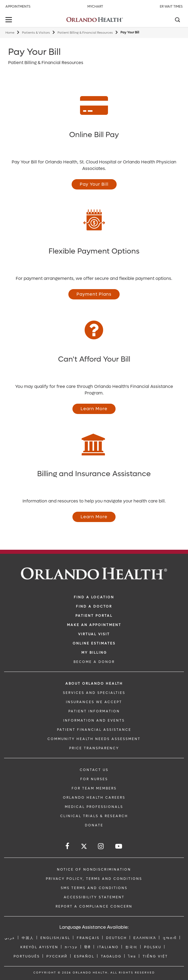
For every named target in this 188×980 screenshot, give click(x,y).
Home (10, 33)
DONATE (94, 825)
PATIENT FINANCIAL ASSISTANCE (94, 730)
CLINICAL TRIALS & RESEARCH (94, 816)
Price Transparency (94, 748)
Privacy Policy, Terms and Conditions (94, 879)
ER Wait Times (171, 7)
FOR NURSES (94, 779)
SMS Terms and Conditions (94, 888)
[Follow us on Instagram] (101, 846)
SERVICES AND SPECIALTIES (94, 693)
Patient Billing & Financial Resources (85, 33)
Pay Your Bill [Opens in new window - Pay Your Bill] (94, 184)
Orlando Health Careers (94, 798)
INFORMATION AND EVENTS (94, 720)
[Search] (177, 20)
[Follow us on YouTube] (119, 846)
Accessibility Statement (94, 897)
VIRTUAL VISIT (94, 634)
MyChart (95, 7)
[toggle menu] (9, 20)
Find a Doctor (94, 606)
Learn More (94, 409)
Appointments (18, 7)
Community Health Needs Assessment (94, 739)
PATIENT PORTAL (94, 616)
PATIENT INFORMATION (94, 711)
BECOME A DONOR (94, 662)
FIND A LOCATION (94, 597)
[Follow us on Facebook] (68, 846)
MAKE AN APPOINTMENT (94, 625)
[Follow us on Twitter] (84, 847)
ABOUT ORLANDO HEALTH (94, 684)
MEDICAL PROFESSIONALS (94, 807)
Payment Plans (94, 294)
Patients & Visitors (36, 33)
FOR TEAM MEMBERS (94, 788)
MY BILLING (94, 653)
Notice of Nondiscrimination (94, 870)
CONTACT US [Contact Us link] (94, 770)
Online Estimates (94, 643)
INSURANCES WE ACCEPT (94, 702)
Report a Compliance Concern (94, 906)
